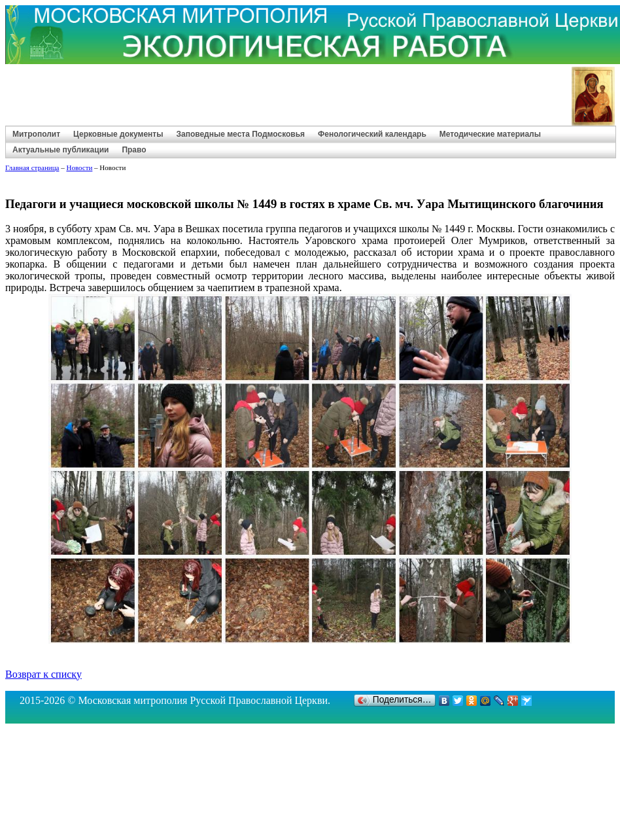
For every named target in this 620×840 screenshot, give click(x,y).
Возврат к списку (43, 674)
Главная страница (32, 167)
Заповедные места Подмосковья (240, 134)
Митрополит (36, 134)
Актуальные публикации (60, 150)
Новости (79, 167)
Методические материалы (490, 134)
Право (134, 150)
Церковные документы (118, 134)
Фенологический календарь (372, 134)
